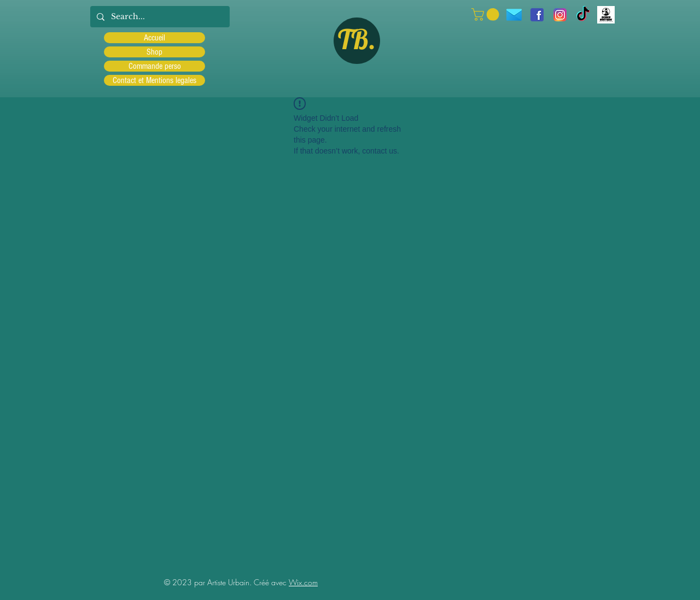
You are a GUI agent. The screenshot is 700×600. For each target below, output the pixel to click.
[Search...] (159, 17)
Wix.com (303, 582)
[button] (487, 14)
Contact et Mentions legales (154, 80)
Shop (154, 52)
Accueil (154, 38)
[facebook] (537, 15)
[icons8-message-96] (514, 15)
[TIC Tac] (583, 15)
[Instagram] (560, 15)
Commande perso (155, 66)
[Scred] (606, 15)
